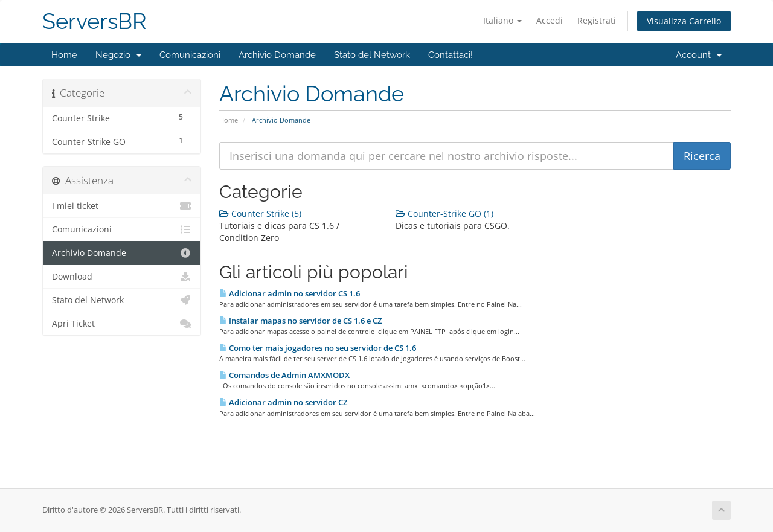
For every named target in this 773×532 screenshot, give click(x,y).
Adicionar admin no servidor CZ (283, 402)
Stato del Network (372, 55)
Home (64, 55)
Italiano (502, 20)
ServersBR (95, 21)
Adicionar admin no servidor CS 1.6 (290, 293)
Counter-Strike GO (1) (444, 213)
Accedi (550, 20)
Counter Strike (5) (260, 213)
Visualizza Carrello (684, 21)
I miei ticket (122, 206)
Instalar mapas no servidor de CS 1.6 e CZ (300, 321)
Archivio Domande (277, 55)
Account (699, 55)
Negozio (118, 55)
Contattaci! (451, 55)
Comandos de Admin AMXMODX (284, 375)
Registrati (597, 20)
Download (122, 277)
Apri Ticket (122, 324)
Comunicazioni (190, 55)
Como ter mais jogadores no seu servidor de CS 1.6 (318, 348)
